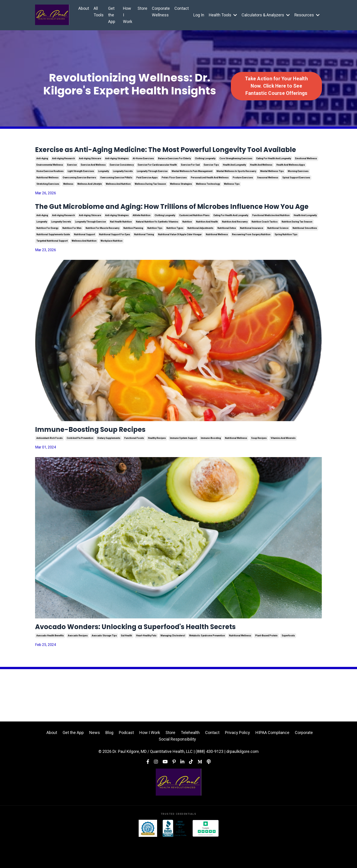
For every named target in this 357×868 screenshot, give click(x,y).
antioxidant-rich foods (50, 464)
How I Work (127, 15)
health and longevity (234, 176)
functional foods (134, 464)
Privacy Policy (237, 760)
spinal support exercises (296, 189)
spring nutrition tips (286, 258)
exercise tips (211, 176)
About (84, 8)
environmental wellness (50, 176)
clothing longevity (205, 170)
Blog (109, 760)
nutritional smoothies (305, 252)
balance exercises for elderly (174, 170)
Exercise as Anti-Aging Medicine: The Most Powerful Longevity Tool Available (175, 156)
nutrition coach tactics (265, 245)
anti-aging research (64, 170)
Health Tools (222, 15)
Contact (181, 8)
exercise (72, 176)
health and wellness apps (291, 176)
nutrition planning (133, 252)
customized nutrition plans (194, 239)
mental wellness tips (272, 183)
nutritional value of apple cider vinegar (180, 258)
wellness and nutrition (118, 196)
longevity (103, 183)
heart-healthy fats (146, 663)
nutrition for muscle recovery (102, 252)
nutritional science (278, 252)
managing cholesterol (173, 663)
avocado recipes (78, 663)
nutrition (187, 245)
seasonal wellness (268, 189)
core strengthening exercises (236, 170)
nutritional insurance (252, 252)
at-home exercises (143, 170)
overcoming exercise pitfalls (116, 189)
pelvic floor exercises (174, 189)
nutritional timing (144, 258)
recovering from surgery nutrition (251, 258)
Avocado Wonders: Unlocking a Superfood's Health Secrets (158, 653)
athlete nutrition (142, 239)
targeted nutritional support (52, 264)
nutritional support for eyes (115, 258)
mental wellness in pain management (192, 183)
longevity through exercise (152, 183)
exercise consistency (122, 176)
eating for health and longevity (274, 170)
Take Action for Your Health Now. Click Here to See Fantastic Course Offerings (276, 86)
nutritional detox (227, 252)
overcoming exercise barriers (79, 189)
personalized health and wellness (210, 189)
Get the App (112, 15)
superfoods (288, 663)
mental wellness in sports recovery (236, 183)
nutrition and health (207, 245)
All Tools (99, 12)
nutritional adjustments (200, 252)
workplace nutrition (112, 264)
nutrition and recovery (235, 245)
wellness (68, 196)
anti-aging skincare (90, 170)
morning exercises (298, 183)
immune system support (183, 464)
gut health (126, 663)
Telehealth (190, 760)
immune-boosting (211, 464)
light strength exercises (81, 183)
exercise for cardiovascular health (157, 176)
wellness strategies (181, 196)
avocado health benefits (50, 663)
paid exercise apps (147, 189)
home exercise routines (50, 183)
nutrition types (175, 252)
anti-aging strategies (117, 170)
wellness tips (232, 196)
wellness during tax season (150, 196)
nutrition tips (155, 252)
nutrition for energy (47, 252)
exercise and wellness (93, 176)
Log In (198, 15)
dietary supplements (109, 464)
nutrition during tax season (297, 245)
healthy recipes (157, 464)
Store (142, 8)
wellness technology (208, 196)
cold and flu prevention (80, 464)
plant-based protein (266, 663)
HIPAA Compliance (272, 760)
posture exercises (243, 189)
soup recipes (259, 464)
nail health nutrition (121, 245)
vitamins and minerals (283, 464)
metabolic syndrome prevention (207, 663)
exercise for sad (190, 176)
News (95, 760)
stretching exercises (48, 196)
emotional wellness (306, 170)
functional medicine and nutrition (271, 239)
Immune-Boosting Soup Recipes (103, 454)
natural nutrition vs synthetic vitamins (157, 245)
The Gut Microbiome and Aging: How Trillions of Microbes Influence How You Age (175, 224)
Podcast (126, 760)
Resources (307, 15)
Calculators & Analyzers (265, 15)
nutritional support (84, 258)
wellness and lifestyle (90, 196)
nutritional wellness (47, 189)
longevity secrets (123, 183)
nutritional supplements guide (53, 258)
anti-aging (42, 170)
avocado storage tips (104, 663)
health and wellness (261, 176)
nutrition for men (72, 252)
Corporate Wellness (160, 12)
